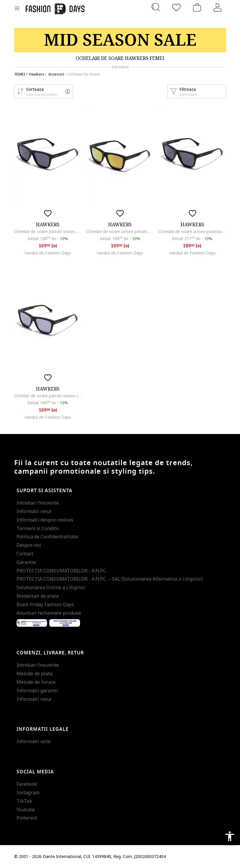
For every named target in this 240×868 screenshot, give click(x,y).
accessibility (230, 836)
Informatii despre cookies (45, 520)
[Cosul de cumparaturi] (197, 7)
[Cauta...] (156, 7)
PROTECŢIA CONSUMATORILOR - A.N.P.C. (62, 571)
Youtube (26, 810)
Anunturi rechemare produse (49, 613)
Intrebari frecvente (38, 503)
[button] (44, 91)
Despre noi (29, 545)
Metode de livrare (36, 682)
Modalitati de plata (38, 596)
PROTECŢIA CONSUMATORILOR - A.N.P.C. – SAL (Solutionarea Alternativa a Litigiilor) (110, 579)
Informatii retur (34, 511)
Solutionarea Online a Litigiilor (51, 587)
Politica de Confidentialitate (47, 537)
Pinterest (27, 818)
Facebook (27, 784)
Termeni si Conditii (38, 528)
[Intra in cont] (218, 7)
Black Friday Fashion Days (45, 604)
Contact (25, 554)
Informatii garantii (37, 691)
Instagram (28, 792)
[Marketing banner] (120, 40)
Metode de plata (34, 673)
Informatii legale (43, 729)
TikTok (24, 801)
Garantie (26, 562)
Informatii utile (34, 741)
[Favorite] (176, 7)
